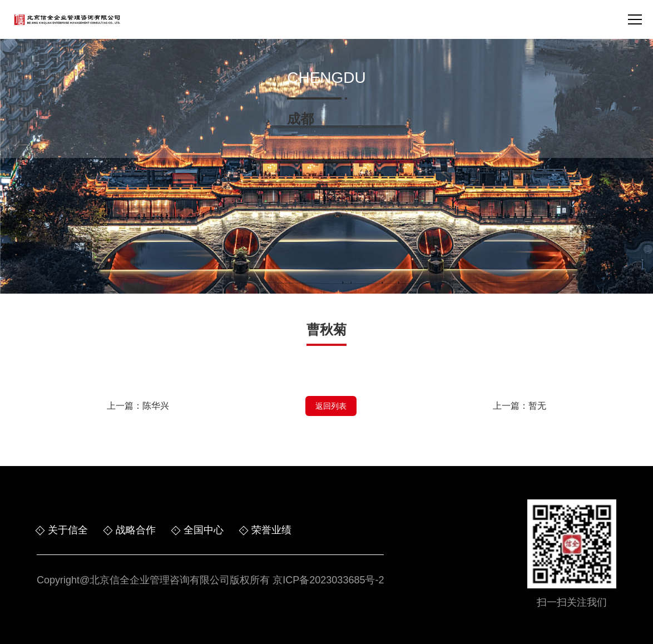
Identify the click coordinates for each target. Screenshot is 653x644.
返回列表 (331, 406)
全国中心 (204, 530)
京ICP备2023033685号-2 (328, 580)
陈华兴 (156, 406)
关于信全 (68, 530)
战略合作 (136, 530)
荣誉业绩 (271, 530)
